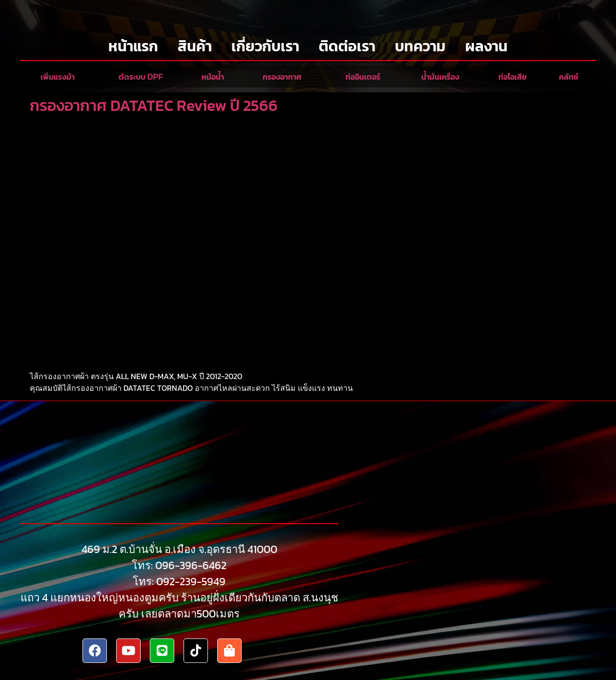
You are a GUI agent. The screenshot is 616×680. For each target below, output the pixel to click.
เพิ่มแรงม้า (58, 77)
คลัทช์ (569, 77)
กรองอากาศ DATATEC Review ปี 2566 (154, 106)
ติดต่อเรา (347, 46)
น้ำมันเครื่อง (440, 77)
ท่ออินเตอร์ (363, 77)
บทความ (420, 46)
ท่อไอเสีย (513, 77)
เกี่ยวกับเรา (265, 46)
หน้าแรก (133, 46)
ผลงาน (486, 46)
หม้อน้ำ (213, 77)
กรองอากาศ (282, 77)
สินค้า (195, 46)
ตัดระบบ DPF (141, 77)
